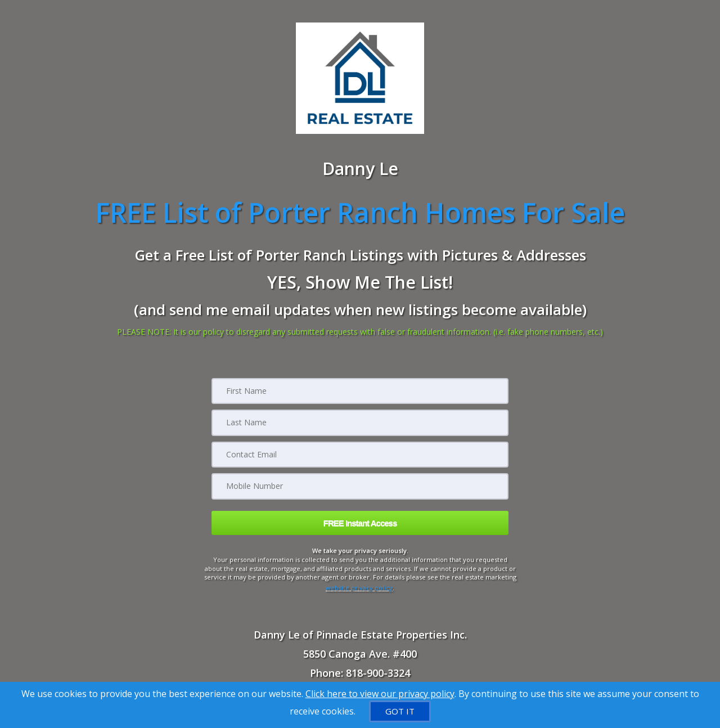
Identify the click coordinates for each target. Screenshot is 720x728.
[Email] (360, 454)
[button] (360, 522)
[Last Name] (360, 423)
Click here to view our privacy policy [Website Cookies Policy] (380, 694)
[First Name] (360, 391)
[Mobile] (360, 486)
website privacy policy (359, 585)
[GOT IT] (400, 711)
